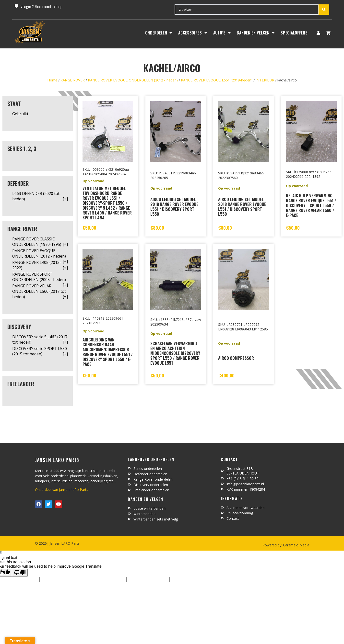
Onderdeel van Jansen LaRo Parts (62, 490)
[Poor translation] (20, 573)
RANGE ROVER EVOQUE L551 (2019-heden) (217, 80)
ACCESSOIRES (193, 33)
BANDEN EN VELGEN (256, 33)
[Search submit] (324, 10)
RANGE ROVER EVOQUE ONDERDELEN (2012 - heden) (133, 80)
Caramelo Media (296, 545)
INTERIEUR (265, 80)
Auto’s (222, 33)
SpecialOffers (294, 33)
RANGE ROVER (73, 80)
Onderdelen (159, 33)
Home (52, 80)
